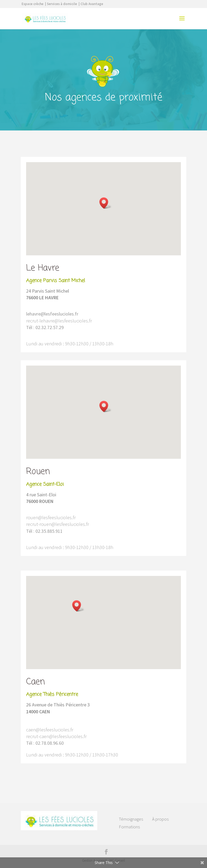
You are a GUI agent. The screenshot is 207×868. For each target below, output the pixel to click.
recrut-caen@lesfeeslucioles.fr (56, 736)
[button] (105, 203)
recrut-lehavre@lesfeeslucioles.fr (59, 321)
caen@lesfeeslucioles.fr (50, 730)
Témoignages (131, 819)
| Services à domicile (61, 4)
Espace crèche (33, 4)
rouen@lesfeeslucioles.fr (51, 517)
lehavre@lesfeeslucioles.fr (52, 314)
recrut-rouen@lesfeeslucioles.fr (58, 524)
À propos (160, 819)
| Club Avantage (91, 4)
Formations (129, 827)
